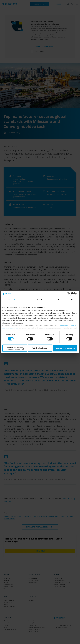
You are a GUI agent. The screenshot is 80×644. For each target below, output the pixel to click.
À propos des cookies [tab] (66, 300)
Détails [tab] (40, 300)
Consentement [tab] (14, 300)
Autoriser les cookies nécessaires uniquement (15, 348)
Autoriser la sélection (40, 348)
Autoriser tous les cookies (65, 348)
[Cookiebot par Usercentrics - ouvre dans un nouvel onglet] (68, 294)
